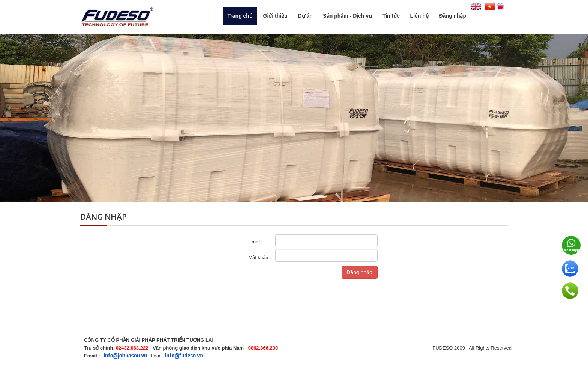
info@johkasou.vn (125, 356)
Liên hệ (419, 16)
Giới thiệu (275, 16)
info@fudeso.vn (184, 356)
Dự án (305, 16)
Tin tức (391, 16)
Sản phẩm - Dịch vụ (347, 16)
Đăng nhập (452, 16)
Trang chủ (240, 16)
